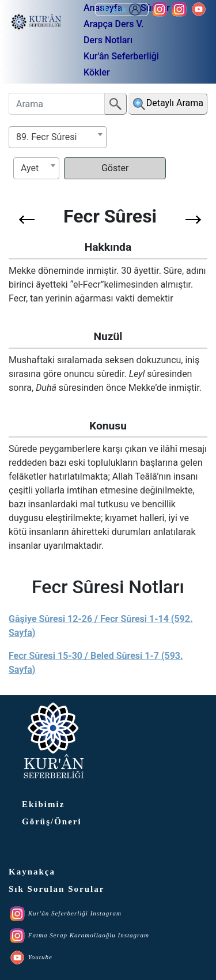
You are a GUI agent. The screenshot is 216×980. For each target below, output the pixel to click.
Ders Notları (108, 40)
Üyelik (122, 10)
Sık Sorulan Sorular (56, 889)
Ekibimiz (43, 804)
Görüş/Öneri (52, 821)
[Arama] (57, 104)
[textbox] (36, 168)
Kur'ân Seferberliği (121, 56)
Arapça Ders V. (113, 24)
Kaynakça (32, 872)
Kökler (97, 72)
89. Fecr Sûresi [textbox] (46, 137)
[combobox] (58, 137)
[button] (27, 220)
